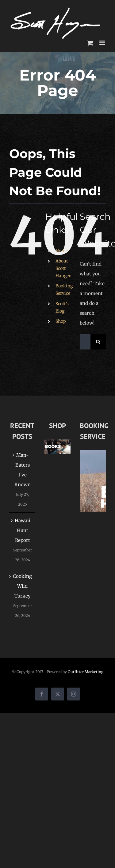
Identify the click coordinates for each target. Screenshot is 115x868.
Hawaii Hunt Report (23, 530)
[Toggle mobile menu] (103, 43)
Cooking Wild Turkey (22, 586)
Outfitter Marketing (86, 672)
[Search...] (85, 342)
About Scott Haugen (63, 268)
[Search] (98, 342)
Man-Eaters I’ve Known (23, 470)
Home (62, 251)
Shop (61, 321)
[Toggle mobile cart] (90, 43)
